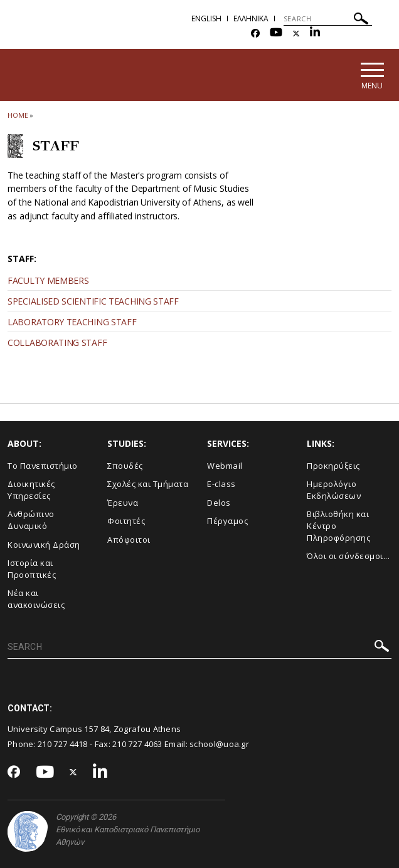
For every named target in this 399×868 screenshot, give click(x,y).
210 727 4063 (137, 744)
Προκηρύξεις (333, 466)
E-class (221, 484)
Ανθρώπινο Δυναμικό (31, 520)
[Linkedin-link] (315, 34)
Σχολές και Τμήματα (148, 484)
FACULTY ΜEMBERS (48, 280)
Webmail (225, 466)
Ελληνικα (251, 18)
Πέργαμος (227, 521)
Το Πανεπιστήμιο (43, 466)
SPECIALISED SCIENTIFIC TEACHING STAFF (93, 301)
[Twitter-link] (296, 34)
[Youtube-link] (276, 34)
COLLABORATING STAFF (57, 342)
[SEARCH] (328, 19)
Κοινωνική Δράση (44, 545)
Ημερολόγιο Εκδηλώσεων (334, 490)
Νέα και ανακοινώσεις (36, 599)
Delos (219, 503)
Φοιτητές (126, 521)
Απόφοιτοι (129, 540)
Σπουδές (125, 466)
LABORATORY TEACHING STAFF (72, 322)
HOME (18, 115)
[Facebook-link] (255, 34)
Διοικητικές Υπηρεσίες (31, 490)
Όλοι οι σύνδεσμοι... (348, 556)
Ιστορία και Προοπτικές (32, 569)
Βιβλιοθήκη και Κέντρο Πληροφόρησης (338, 526)
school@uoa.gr (219, 744)
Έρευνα (123, 503)
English (206, 18)
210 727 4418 (63, 744)
